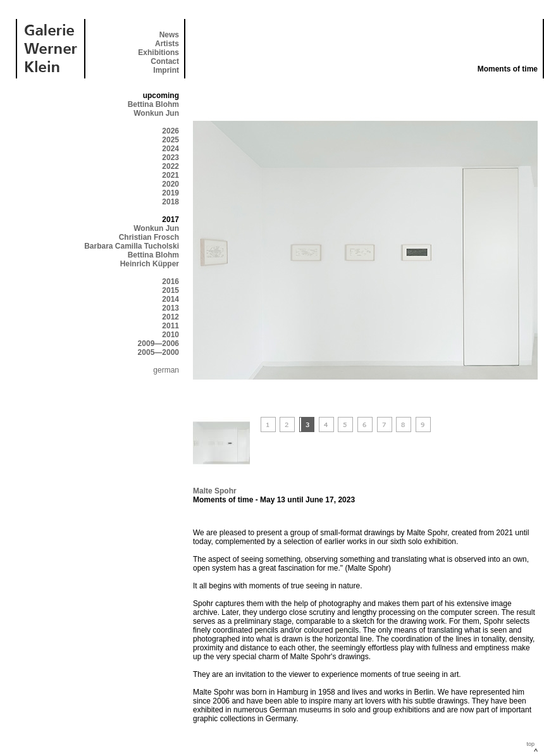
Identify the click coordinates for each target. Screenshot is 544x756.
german (166, 370)
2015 (170, 290)
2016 (170, 282)
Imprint (166, 70)
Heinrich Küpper (150, 264)
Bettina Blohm (153, 104)
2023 (170, 158)
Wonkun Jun (156, 113)
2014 (170, 299)
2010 (170, 335)
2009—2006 (158, 344)
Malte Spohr (215, 491)
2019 (170, 193)
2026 (170, 131)
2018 (170, 202)
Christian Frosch (149, 237)
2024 (170, 149)
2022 (170, 166)
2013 (170, 308)
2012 (170, 317)
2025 (170, 140)
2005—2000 (158, 352)
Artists (167, 44)
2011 (170, 326)
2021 (170, 175)
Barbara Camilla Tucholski (132, 246)
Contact (165, 61)
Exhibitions (158, 53)
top (530, 744)
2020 (170, 184)
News (169, 35)
